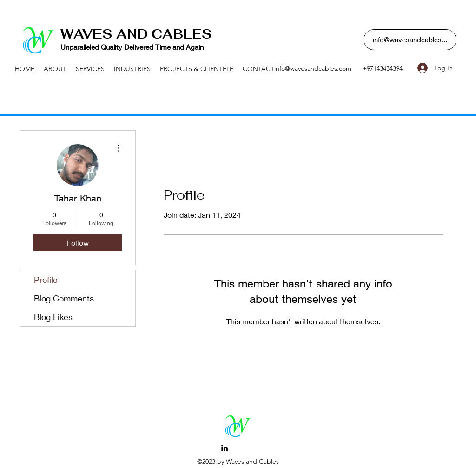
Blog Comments (64, 298)
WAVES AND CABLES (136, 34)
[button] (410, 40)
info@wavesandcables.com (313, 68)
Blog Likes (53, 317)
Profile (46, 280)
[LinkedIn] (225, 448)
